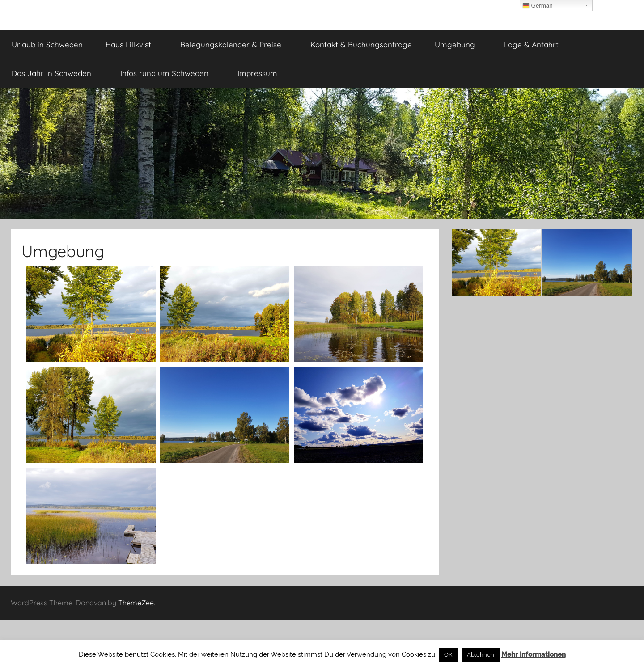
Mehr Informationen (534, 654)
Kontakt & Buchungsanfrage (361, 44)
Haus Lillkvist (133, 44)
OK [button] (448, 655)
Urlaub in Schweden (47, 44)
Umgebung (460, 44)
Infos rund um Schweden (169, 73)
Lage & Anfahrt (536, 44)
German (538, 6)
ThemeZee (136, 603)
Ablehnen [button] (481, 655)
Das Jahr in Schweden (56, 73)
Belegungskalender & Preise (236, 44)
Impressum (262, 73)
